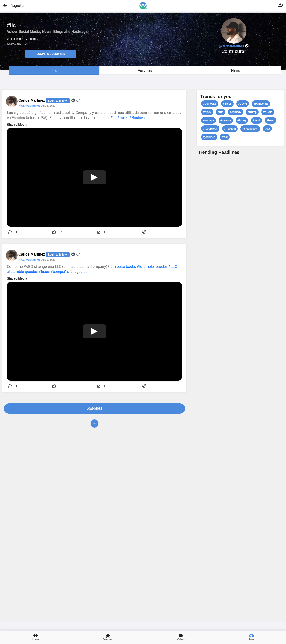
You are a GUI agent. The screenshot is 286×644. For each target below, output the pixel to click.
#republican (210, 129)
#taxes (123, 118)
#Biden (227, 104)
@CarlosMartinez (29, 106)
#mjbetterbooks (123, 267)
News (236, 70)
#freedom (230, 129)
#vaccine (208, 120)
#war (225, 137)
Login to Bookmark (51, 54)
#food (256, 120)
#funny (242, 120)
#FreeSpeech (250, 129)
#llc (54, 70)
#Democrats (261, 104)
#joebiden (209, 137)
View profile (240, 388)
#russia (268, 112)
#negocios (79, 272)
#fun (221, 112)
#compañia (60, 272)
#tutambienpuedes (152, 267)
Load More (94, 409)
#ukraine (226, 120)
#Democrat (210, 104)
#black (207, 112)
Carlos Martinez (32, 100)
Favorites (145, 70)
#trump (252, 112)
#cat (267, 129)
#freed (271, 120)
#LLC (173, 267)
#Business (138, 118)
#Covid (243, 104)
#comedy (236, 112)
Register (16, 6)
